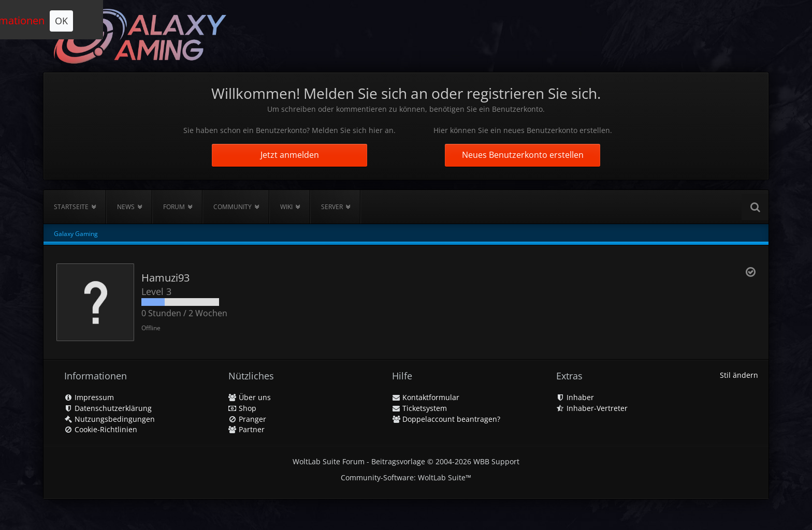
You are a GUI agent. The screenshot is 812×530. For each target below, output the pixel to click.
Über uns (250, 397)
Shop (242, 408)
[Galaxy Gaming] (140, 36)
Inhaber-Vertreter (592, 408)
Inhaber (575, 397)
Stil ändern (739, 375)
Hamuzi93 (165, 278)
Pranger (247, 419)
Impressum (89, 397)
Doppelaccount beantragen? (446, 419)
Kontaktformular (426, 397)
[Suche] (755, 207)
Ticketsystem (419, 408)
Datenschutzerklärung (108, 408)
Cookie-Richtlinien (101, 429)
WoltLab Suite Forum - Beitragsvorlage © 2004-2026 (406, 461)
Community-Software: (406, 477)
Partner (247, 429)
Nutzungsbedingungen (110, 419)
